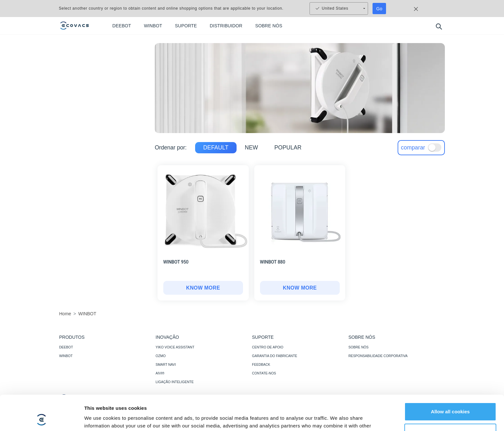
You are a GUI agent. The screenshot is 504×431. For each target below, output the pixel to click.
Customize (451, 400)
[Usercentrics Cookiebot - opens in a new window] (42, 418)
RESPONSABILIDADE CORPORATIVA (378, 356)
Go (379, 9)
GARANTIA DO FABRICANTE (275, 356)
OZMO (161, 356)
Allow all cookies (450, 379)
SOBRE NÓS (358, 347)
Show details (99, 418)
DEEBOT (66, 347)
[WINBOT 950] (203, 288)
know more (203, 288)
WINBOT (66, 356)
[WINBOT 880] (300, 288)
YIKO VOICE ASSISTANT (175, 347)
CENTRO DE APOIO (268, 347)
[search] (439, 26)
